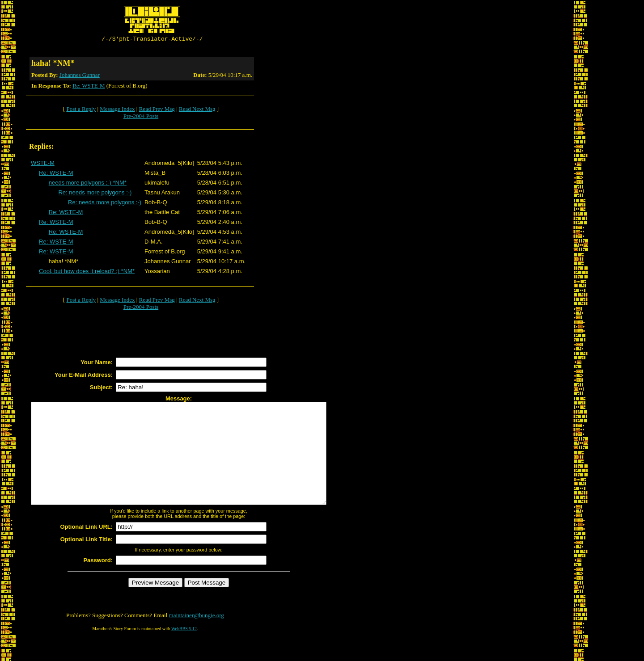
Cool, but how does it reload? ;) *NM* (87, 272)
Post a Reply (81, 110)
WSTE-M (43, 164)
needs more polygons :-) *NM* (88, 184)
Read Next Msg (197, 110)
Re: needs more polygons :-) (95, 194)
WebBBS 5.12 (184, 650)
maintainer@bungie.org (197, 637)
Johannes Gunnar (80, 76)
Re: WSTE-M (89, 87)
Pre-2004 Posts (141, 117)
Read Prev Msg (157, 110)
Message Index (117, 110)
